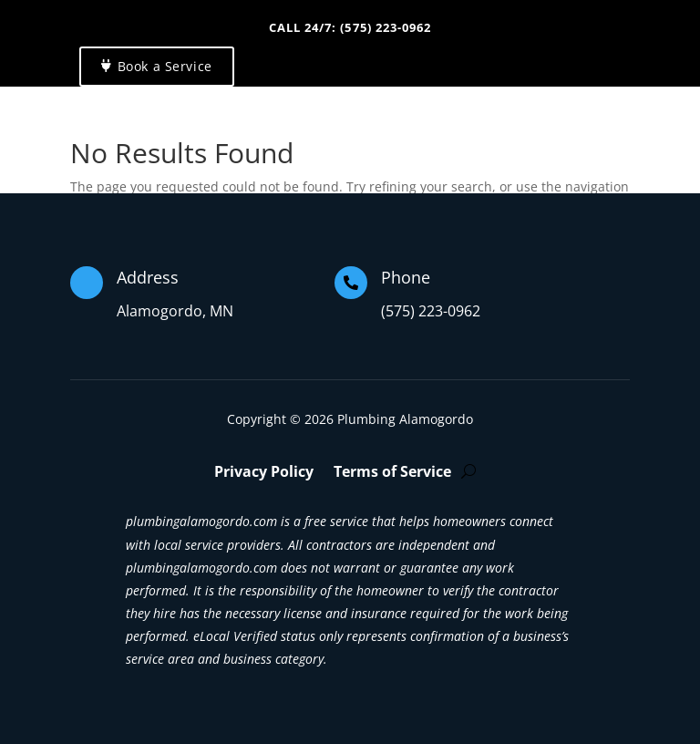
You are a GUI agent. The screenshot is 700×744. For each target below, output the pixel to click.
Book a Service (165, 66)
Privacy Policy (264, 473)
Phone (406, 277)
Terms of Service (392, 473)
